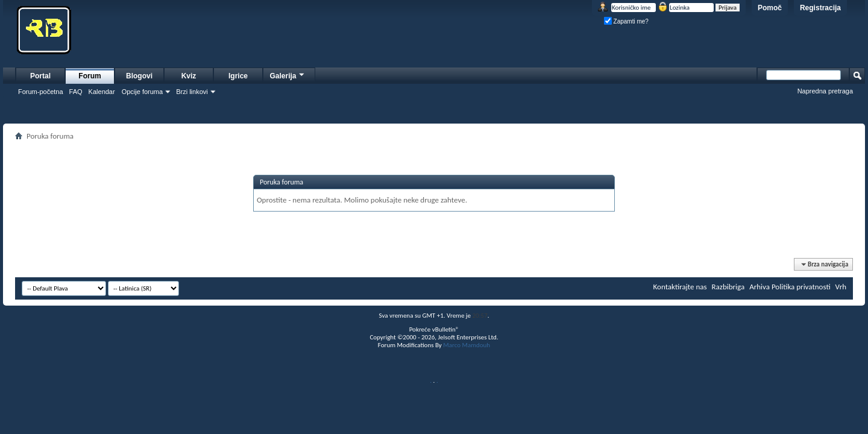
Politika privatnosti (801, 287)
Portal (40, 76)
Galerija (288, 74)
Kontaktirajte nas (680, 287)
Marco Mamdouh (467, 345)
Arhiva (759, 287)
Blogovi (139, 76)
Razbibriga (728, 287)
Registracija (820, 8)
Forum (90, 76)
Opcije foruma (142, 92)
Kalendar (102, 92)
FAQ (76, 92)
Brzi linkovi (192, 92)
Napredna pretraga (825, 91)
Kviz (189, 76)
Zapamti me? (626, 21)
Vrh (841, 287)
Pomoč (770, 8)
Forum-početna (41, 92)
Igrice (238, 76)
